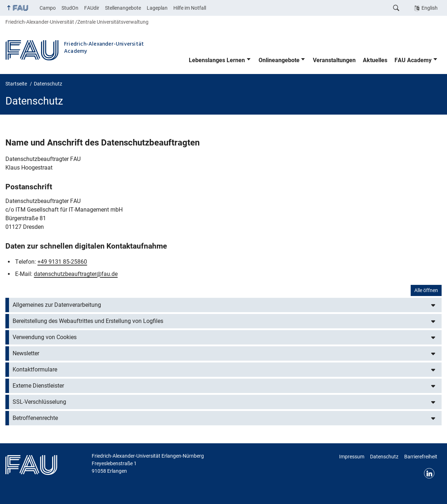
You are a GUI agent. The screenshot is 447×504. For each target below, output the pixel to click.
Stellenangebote (123, 8)
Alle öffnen (426, 290)
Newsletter (26, 353)
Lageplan (157, 8)
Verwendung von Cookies (45, 337)
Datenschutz (384, 457)
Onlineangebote (279, 60)
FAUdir (92, 8)
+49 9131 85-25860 (62, 262)
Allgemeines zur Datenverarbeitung (57, 305)
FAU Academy (413, 60)
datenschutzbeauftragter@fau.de (76, 274)
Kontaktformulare (35, 369)
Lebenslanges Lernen (217, 60)
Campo (48, 8)
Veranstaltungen (334, 60)
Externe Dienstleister (38, 386)
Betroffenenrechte (35, 418)
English (430, 8)
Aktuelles (375, 60)
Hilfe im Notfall (190, 8)
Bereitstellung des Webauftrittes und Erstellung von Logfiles (88, 321)
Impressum (352, 457)
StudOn (70, 8)
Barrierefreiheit (421, 457)
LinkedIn (429, 473)
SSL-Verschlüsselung (39, 402)
